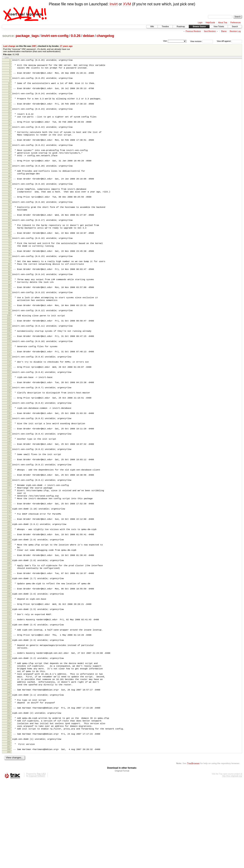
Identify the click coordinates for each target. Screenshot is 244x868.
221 (9, 696)
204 (9, 647)
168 (9, 542)
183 (9, 586)
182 (9, 584)
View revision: (196, 41)
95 (9, 334)
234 (9, 734)
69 (9, 258)
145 (9, 476)
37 (9, 164)
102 (9, 353)
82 (9, 295)
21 (9, 118)
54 (9, 214)
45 (9, 188)
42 (9, 179)
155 (9, 505)
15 (9, 101)
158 (9, 513)
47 (9, 194)
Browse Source (199, 27)
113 (9, 385)
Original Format (122, 858)
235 (9, 736)
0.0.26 (76, 36)
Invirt (114, 4)
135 (9, 448)
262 (9, 818)
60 (9, 232)
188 (9, 601)
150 (9, 490)
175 (9, 564)
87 (9, 310)
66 (9, 249)
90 (9, 319)
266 (9, 830)
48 (9, 197)
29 (9, 141)
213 (9, 674)
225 (9, 708)
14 (9, 97)
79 (9, 286)
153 (9, 499)
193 (9, 616)
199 (9, 634)
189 (9, 603)
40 (9, 173)
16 (9, 103)
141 (9, 465)
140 (9, 462)
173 (9, 558)
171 (9, 552)
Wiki (152, 27)
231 (9, 725)
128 (9, 427)
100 (9, 348)
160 (9, 519)
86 (9, 307)
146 (9, 479)
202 (9, 642)
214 (9, 676)
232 (9, 728)
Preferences (236, 23)
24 (9, 127)
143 (9, 471)
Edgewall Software (37, 863)
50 (9, 202)
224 (9, 705)
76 (9, 278)
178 (9, 572)
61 (9, 234)
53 (9, 211)
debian (89, 36)
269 (9, 839)
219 (9, 691)
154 (9, 502)
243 (9, 762)
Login (200, 23)
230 (9, 722)
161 (9, 522)
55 (9, 217)
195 (9, 621)
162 (9, 524)
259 (9, 809)
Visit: (165, 41)
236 (9, 740)
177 (9, 569)
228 (9, 716)
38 (9, 167)
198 (9, 630)
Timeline (165, 27)
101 (9, 351)
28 (9, 138)
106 (9, 365)
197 (9, 627)
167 (9, 539)
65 (9, 246)
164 (9, 530)
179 (9, 575)
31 (9, 147)
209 (9, 662)
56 (9, 220)
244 (9, 765)
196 (9, 625)
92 (9, 325)
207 (9, 656)
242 (9, 759)
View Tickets (219, 27)
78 (9, 284)
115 (9, 391)
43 (9, 182)
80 (9, 290)
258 (9, 806)
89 (9, 316)
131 (9, 436)
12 (9, 92)
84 (9, 301)
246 (9, 771)
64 (9, 243)
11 (9, 89)
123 (9, 414)
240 (9, 752)
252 (9, 788)
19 (9, 112)
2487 (34, 46)
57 (9, 223)
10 (9, 86)
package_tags (27, 36)
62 (9, 238)
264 (9, 824)
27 (9, 135)
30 (9, 144)
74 (9, 273)
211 (9, 668)
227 (9, 713)
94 (9, 330)
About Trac (223, 23)
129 (9, 431)
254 (9, 794)
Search (235, 27)
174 (9, 561)
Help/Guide (210, 23)
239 (9, 749)
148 (9, 485)
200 (9, 636)
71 (9, 264)
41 (9, 176)
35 (9, 159)
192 (9, 613)
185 (9, 592)
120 (9, 405)
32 (9, 150)
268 (9, 835)
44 (9, 185)
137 (9, 454)
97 (9, 339)
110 (9, 376)
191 (9, 610)
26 (9, 132)
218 (9, 687)
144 (9, 473)
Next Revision (210, 31)
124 (9, 416)
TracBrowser (193, 850)
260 (9, 813)
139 (9, 459)
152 (9, 496)
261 (9, 816)
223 (9, 702)
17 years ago (66, 46)
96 (9, 336)
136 (9, 450)
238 (9, 746)
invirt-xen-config (55, 36)
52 (9, 208)
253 (9, 791)
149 (9, 488)
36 (9, 161)
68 (9, 255)
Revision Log (235, 31)
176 (9, 567)
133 (9, 442)
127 (9, 425)
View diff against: (229, 41)
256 (9, 800)
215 (9, 679)
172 (9, 555)
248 (9, 777)
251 (9, 786)
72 (9, 266)
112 (9, 382)
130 (9, 433)
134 (9, 445)
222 (9, 699)
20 (9, 115)
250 (9, 783)
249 (9, 779)
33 (9, 153)
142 (9, 467)
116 (9, 393)
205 (9, 651)
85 (9, 304)
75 (9, 275)
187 (9, 598)
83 (9, 299)
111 (9, 379)
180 (9, 578)
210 (9, 665)
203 (9, 645)
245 (9, 768)
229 (9, 719)
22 (9, 120)
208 (9, 659)
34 (9, 155)
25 (9, 129)
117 (9, 396)
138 (9, 456)
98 (9, 342)
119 (9, 402)
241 (9, 756)
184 (9, 590)
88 (9, 313)
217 (9, 685)
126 (9, 422)
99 (9, 345)
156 (9, 507)
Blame (224, 31)
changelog (105, 36)
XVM (127, 4)
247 (9, 774)
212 (9, 670)
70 (9, 260)
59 (9, 229)
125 (9, 419)
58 (9, 225)
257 (9, 803)
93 (9, 327)
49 (9, 199)
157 (9, 511)
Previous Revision (193, 31)
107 (9, 368)
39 (9, 171)
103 (9, 356)
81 (9, 293)
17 (9, 106)
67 (9, 252)
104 (9, 359)
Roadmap (181, 27)
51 (9, 205)
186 (9, 595)
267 (9, 833)
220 (9, 693)
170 (9, 549)
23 (9, 124)
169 (9, 546)
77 (9, 281)
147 (9, 482)
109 (9, 374)
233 (9, 731)
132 (9, 439)
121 (9, 408)
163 (9, 528)
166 (9, 536)
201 (9, 639)
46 (9, 191)
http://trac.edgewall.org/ (232, 863)
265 (9, 827)
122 (9, 410)
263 (9, 822)
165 (9, 533)
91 (9, 321)
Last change (9, 46)
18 (9, 109)
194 (9, 619)
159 (9, 516)
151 (9, 493)
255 (9, 797)
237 (9, 743)
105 (9, 362)
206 (9, 653)
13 (9, 95)
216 (9, 682)
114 (9, 387)
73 (9, 269)
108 (9, 370)
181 (9, 581)
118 (9, 399)
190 (9, 607)
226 (9, 710)
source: (9, 36)
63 (9, 240)
